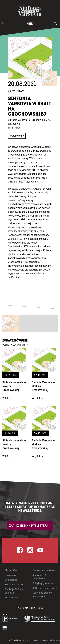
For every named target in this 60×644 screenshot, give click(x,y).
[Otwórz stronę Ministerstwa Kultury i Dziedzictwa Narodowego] (40, 619)
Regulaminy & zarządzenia (40, 577)
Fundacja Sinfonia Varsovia (14, 591)
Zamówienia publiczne (44, 570)
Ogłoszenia (11, 575)
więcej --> (8, 398)
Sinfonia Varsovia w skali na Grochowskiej (14, 386)
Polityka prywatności (43, 583)
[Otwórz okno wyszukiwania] (55, 24)
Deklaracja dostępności (45, 588)
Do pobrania (11, 580)
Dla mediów (11, 570)
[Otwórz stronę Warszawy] (10, 618)
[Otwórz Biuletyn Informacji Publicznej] (5, 628)
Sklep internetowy (14, 585)
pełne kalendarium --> (15, 345)
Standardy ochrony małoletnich (42, 595)
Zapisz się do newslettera (29, 526)
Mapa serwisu (12, 598)
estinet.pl (56, 640)
